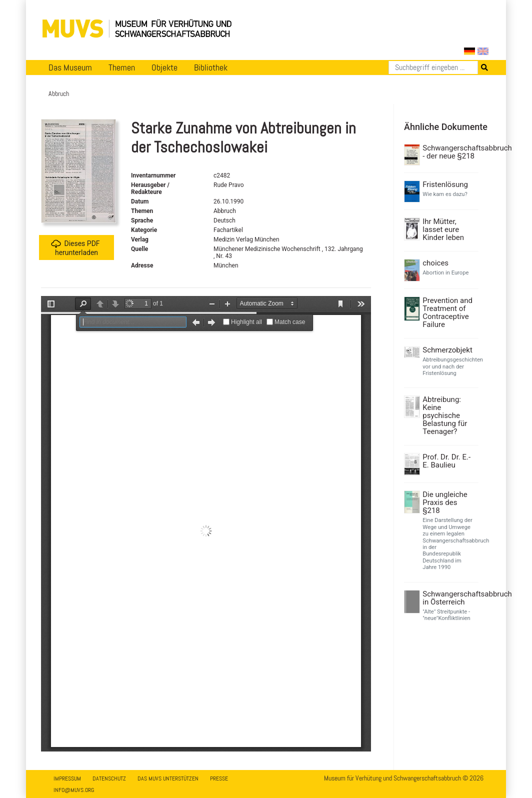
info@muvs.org (74, 790)
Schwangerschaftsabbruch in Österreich (449, 598)
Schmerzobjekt (447, 350)
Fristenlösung (445, 184)
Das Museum (70, 67)
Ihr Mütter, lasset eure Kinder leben (443, 229)
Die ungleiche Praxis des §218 (445, 502)
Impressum (67, 778)
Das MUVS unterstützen (168, 778)
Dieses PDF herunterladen (75, 248)
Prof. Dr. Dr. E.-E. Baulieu (446, 461)
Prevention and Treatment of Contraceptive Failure (447, 312)
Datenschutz (109, 778)
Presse (219, 778)
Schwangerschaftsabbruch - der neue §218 (449, 152)
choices (435, 263)
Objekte (164, 67)
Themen (122, 67)
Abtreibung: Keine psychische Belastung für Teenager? (445, 415)
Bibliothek (211, 67)
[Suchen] (433, 67)
